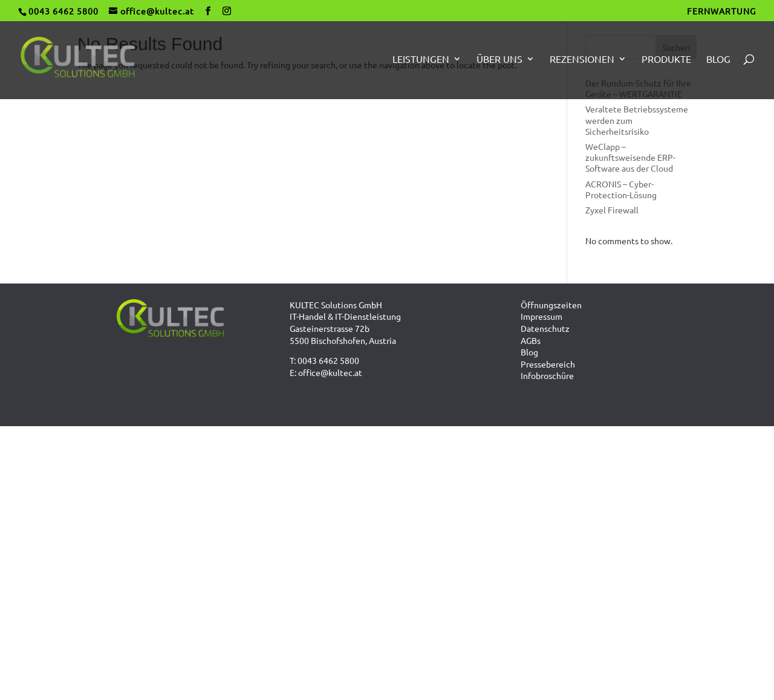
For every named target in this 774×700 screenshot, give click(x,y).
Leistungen (421, 60)
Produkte (666, 60)
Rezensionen (582, 60)
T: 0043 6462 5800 (324, 360)
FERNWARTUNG (721, 11)
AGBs (531, 340)
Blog (718, 60)
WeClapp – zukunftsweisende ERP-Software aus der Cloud (630, 157)
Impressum (541, 316)
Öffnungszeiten (551, 305)
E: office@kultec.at (326, 372)
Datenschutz (545, 328)
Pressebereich (548, 364)
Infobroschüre (547, 375)
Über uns (499, 60)
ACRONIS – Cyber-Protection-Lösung (621, 189)
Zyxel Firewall (612, 210)
